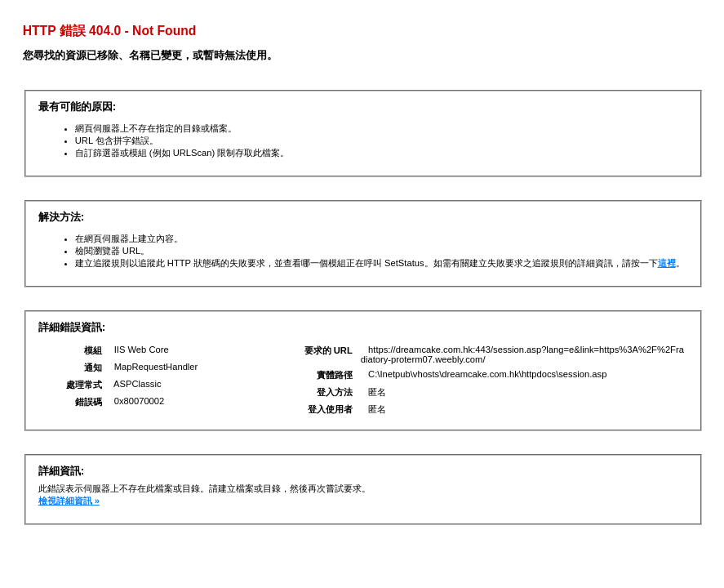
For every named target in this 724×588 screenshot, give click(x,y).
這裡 (667, 263)
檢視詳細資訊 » (69, 501)
